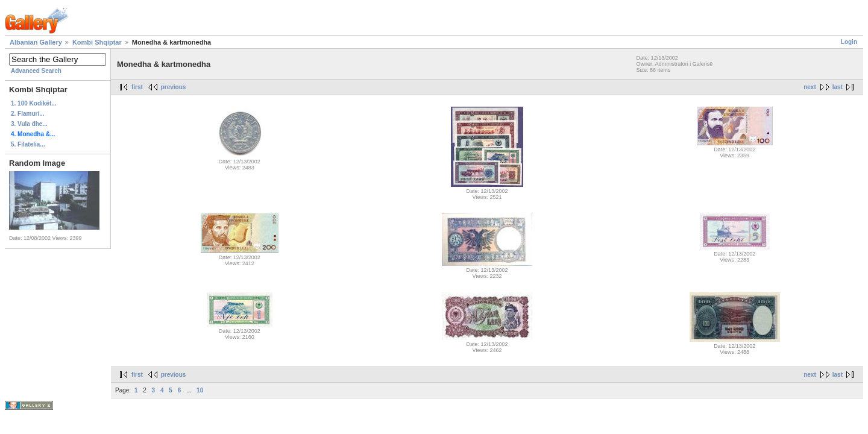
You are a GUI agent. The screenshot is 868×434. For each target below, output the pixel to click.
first (137, 87)
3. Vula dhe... (29, 124)
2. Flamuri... (28, 114)
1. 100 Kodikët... (34, 103)
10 (200, 390)
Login (849, 42)
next (810, 87)
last (838, 87)
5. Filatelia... (28, 144)
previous (174, 87)
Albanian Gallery (36, 42)
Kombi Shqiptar (97, 42)
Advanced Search (36, 71)
